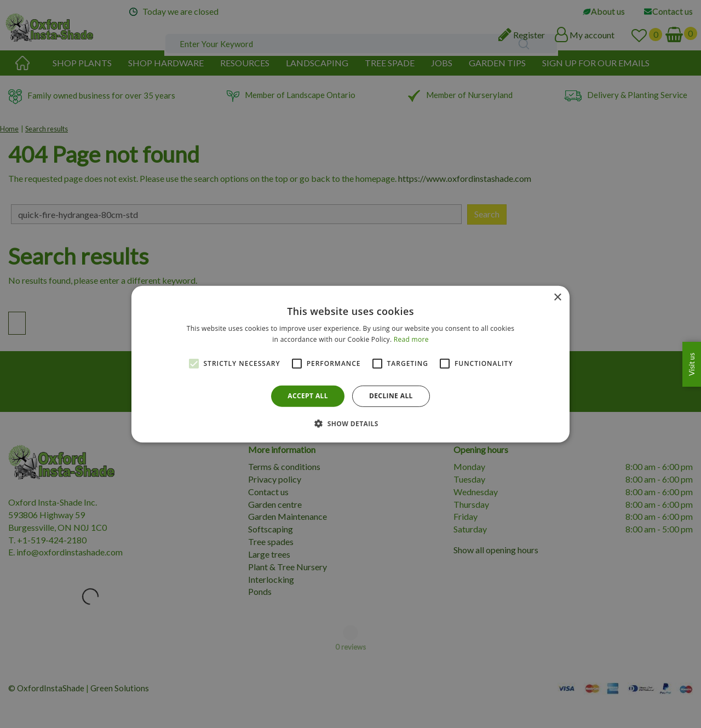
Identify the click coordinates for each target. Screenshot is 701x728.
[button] (350, 423)
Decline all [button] (391, 396)
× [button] (557, 297)
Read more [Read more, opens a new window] (411, 339)
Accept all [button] (308, 396)
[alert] (350, 364)
